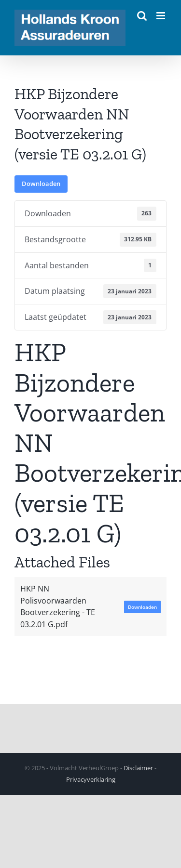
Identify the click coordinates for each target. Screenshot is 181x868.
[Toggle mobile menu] (161, 16)
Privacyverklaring (91, 779)
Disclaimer (138, 768)
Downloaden (41, 184)
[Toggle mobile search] (142, 16)
